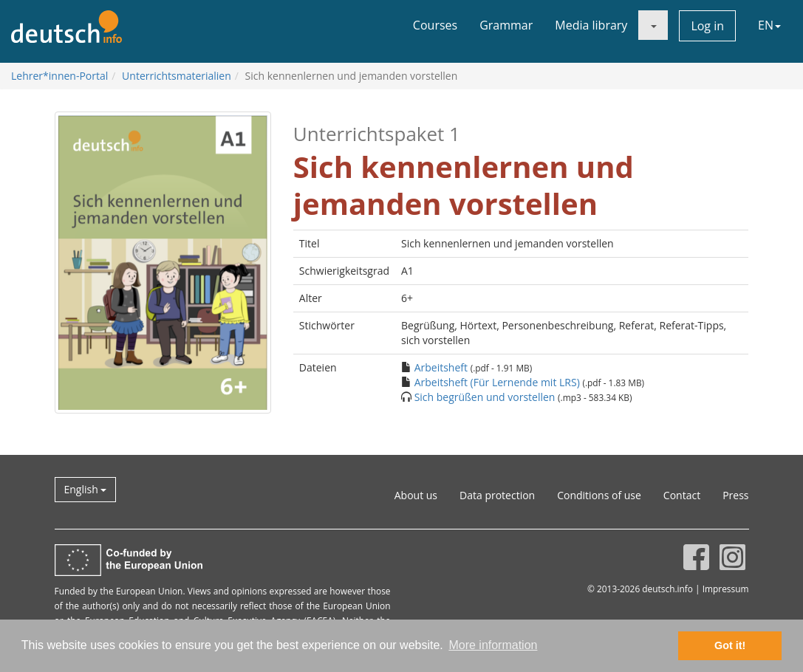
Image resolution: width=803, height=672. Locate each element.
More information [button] (493, 645)
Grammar (506, 25)
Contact (682, 495)
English (86, 489)
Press (735, 495)
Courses (435, 25)
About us (416, 495)
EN (769, 25)
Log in (707, 26)
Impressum (726, 589)
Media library (591, 25)
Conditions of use (599, 495)
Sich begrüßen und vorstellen (485, 397)
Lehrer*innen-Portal (59, 76)
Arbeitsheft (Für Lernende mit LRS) (497, 382)
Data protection (497, 495)
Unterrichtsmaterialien (177, 76)
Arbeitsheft (441, 367)
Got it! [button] (730, 645)
